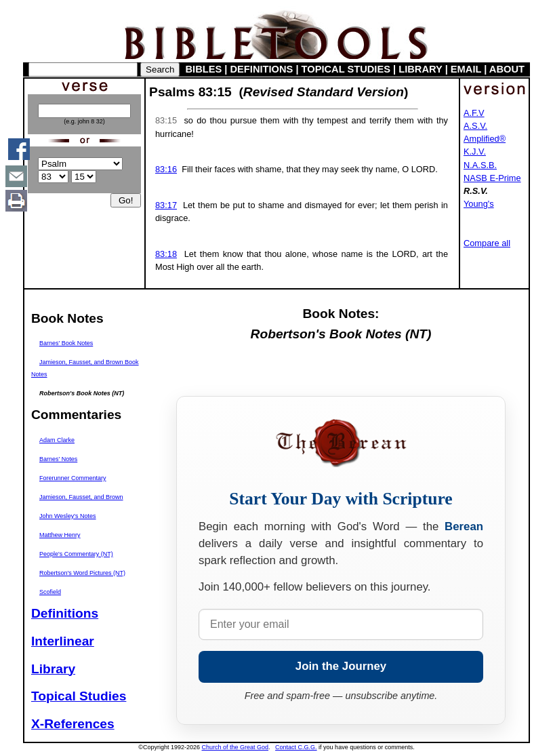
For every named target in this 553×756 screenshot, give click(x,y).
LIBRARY (420, 69)
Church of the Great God (235, 747)
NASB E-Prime (492, 178)
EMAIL (466, 69)
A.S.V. (475, 126)
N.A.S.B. (480, 165)
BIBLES (204, 69)
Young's (479, 204)
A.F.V (474, 113)
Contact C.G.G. (296, 747)
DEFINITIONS (262, 69)
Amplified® (485, 139)
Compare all (487, 243)
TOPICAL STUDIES (346, 69)
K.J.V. (475, 152)
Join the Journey (341, 666)
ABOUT (507, 69)
